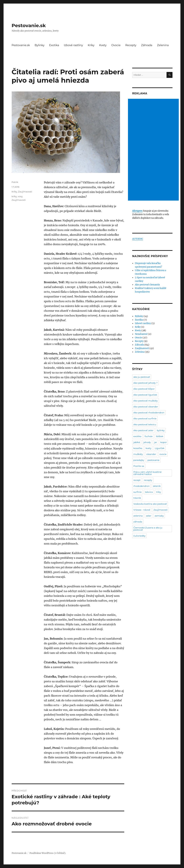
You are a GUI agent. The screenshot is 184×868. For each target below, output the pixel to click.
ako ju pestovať (142, 377)
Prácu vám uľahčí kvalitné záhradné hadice (147, 473)
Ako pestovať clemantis (147, 285)
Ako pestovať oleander (146, 407)
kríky (14, 196)
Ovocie (116, 45)
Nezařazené (141, 334)
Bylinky (40, 45)
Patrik (15, 182)
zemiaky (159, 516)
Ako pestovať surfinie (145, 418)
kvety (148, 448)
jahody (147, 442)
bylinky (161, 430)
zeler (149, 516)
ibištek (160, 436)
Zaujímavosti (25, 192)
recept (137, 480)
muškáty (138, 454)
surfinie (138, 492)
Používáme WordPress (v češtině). (48, 853)
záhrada (138, 522)
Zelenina (163, 45)
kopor (164, 442)
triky (158, 492)
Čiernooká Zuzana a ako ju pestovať (148, 529)
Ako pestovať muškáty (146, 401)
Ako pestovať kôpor (144, 389)
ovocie (163, 454)
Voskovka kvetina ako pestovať (150, 504)
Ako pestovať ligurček (145, 395)
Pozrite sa (139, 466)
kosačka (138, 448)
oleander (151, 454)
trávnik (137, 498)
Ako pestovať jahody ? (145, 383)
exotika (137, 436)
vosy (20, 196)
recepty (148, 480)
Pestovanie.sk (29, 25)
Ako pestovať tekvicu (145, 424)
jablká (137, 442)
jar (156, 442)
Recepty (131, 45)
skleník (157, 486)
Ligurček (160, 448)
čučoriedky (139, 536)
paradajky (139, 460)
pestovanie (153, 460)
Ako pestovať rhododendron (149, 413)
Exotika (54, 45)
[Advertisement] (154, 150)
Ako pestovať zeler (143, 430)
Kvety (103, 45)
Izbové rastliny (73, 45)
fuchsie (149, 436)
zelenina (138, 516)
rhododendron (141, 486)
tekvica (149, 492)
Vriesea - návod (142, 510)
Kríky (91, 45)
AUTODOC (138, 239)
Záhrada (147, 45)
